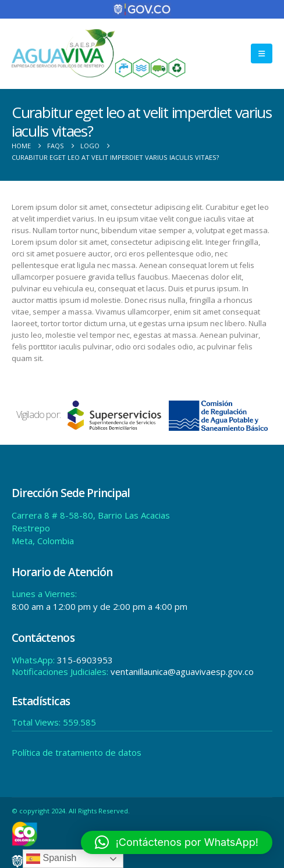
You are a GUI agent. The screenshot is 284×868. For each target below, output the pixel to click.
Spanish (51, 859)
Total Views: (37, 721)
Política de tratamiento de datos (77, 752)
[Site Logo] (99, 52)
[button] (262, 52)
